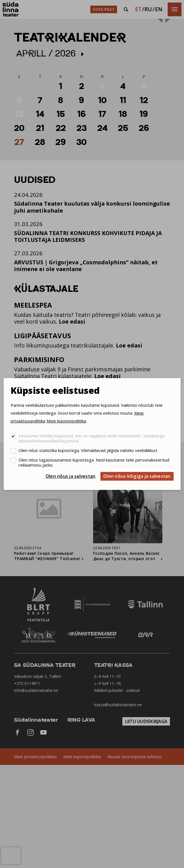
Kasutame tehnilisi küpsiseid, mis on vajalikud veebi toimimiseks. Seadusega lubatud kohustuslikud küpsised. (92, 438)
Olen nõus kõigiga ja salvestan (137, 476)
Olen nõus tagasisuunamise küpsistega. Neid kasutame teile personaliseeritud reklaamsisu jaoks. (94, 462)
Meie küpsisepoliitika (66, 421)
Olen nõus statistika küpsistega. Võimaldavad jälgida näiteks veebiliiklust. (88, 450)
